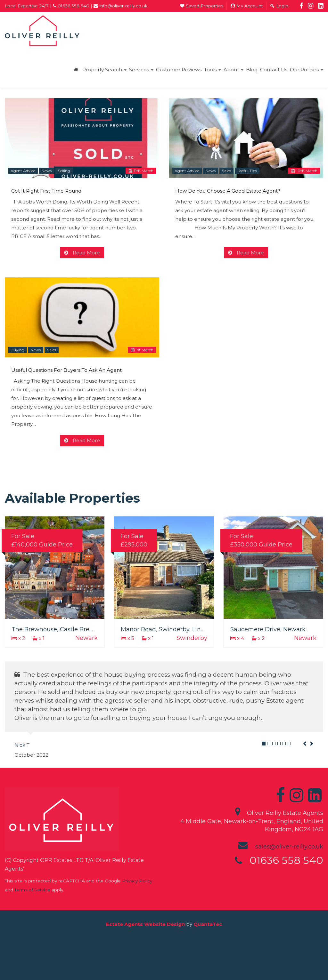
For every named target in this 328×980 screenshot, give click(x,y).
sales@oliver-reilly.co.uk (289, 847)
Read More (86, 253)
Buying (17, 350)
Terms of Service (32, 890)
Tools (213, 70)
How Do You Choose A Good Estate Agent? (228, 191)
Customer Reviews (179, 70)
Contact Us (274, 70)
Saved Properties (202, 6)
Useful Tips (247, 171)
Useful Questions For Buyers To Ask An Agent (66, 370)
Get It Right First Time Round (46, 191)
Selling (64, 171)
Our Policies (307, 70)
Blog (252, 70)
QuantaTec (208, 924)
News (47, 171)
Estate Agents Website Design (145, 924)
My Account (247, 6)
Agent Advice (23, 171)
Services (141, 70)
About (234, 70)
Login (279, 6)
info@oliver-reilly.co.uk (121, 6)
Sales (226, 171)
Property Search (104, 70)
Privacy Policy (137, 881)
